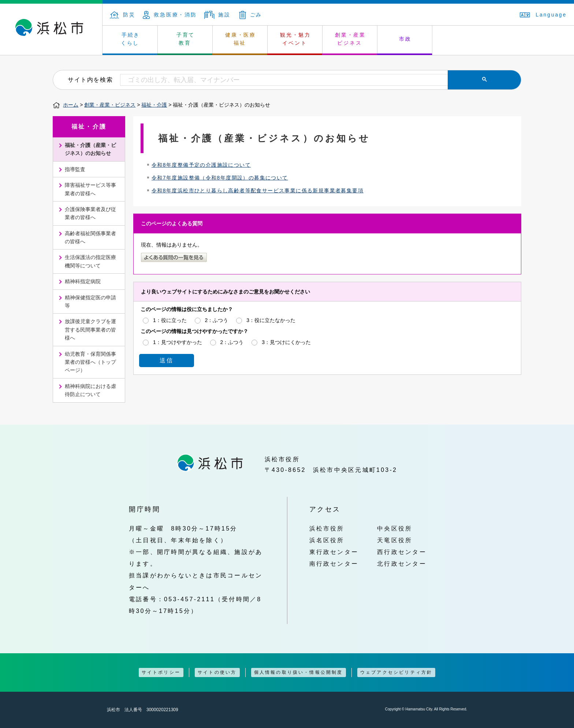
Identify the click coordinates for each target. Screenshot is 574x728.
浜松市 (51, 29)
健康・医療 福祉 (241, 39)
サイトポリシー (161, 672)
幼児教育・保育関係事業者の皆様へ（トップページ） (90, 362)
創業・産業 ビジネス (350, 39)
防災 (123, 15)
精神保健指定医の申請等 (90, 302)
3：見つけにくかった (286, 342)
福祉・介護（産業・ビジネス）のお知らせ (90, 149)
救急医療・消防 (170, 15)
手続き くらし (131, 39)
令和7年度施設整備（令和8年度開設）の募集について (220, 178)
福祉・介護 (154, 105)
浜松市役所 (327, 528)
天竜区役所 (395, 540)
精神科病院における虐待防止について (90, 390)
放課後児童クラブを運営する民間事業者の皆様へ (90, 330)
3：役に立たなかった (271, 320)
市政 (405, 39)
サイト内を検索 (90, 80)
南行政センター (334, 563)
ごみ (251, 15)
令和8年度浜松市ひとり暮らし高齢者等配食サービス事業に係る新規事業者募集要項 (258, 191)
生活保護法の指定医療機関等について (90, 261)
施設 (217, 15)
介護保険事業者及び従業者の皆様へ (90, 213)
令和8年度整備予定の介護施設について (201, 165)
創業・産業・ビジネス (110, 105)
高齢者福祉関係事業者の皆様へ (90, 237)
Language (543, 15)
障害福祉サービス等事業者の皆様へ (90, 189)
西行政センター (402, 552)
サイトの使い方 (217, 672)
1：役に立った (170, 320)
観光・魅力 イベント (295, 39)
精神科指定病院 (83, 281)
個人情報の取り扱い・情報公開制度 (299, 672)
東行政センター (334, 552)
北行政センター (402, 563)
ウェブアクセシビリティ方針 (396, 672)
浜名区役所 (327, 540)
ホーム (71, 105)
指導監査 (75, 169)
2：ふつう (217, 320)
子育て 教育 (186, 39)
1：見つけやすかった (178, 342)
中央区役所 (395, 528)
